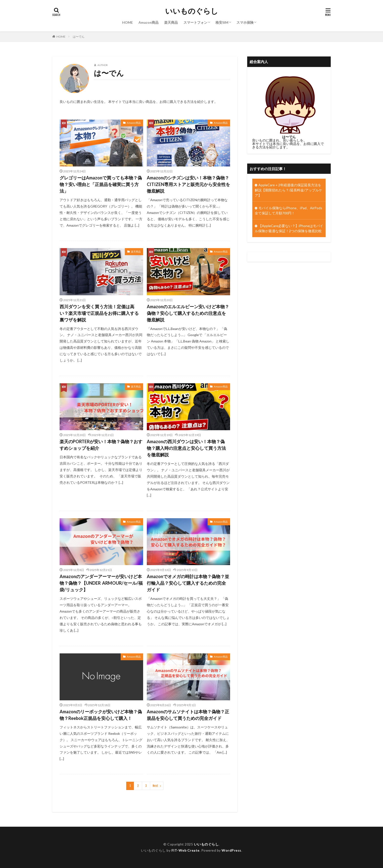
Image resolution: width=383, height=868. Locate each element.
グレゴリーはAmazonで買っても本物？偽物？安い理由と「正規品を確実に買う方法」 (101, 184)
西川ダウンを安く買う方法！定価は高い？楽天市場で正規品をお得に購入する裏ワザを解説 (99, 313)
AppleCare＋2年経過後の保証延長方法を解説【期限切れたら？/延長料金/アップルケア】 (288, 190)
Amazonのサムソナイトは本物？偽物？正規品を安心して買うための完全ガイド (188, 715)
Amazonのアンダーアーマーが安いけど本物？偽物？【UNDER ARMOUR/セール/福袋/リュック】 (101, 583)
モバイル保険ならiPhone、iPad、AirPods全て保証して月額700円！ (288, 210)
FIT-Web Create (186, 850)
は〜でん (79, 37)
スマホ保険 (245, 22)
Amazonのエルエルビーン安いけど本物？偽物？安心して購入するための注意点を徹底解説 (188, 313)
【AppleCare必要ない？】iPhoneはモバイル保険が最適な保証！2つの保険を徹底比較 (289, 228)
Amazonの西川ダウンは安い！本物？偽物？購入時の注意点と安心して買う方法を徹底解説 (186, 448)
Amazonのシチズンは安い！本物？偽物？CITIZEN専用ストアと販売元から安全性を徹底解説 (188, 184)
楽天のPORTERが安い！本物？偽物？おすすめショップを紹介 (101, 445)
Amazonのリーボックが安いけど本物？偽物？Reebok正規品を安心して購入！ (101, 715)
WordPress (231, 850)
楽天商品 (171, 22)
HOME (128, 22)
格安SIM (222, 22)
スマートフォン (195, 22)
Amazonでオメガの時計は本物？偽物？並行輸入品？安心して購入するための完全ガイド (188, 583)
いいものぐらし (192, 11)
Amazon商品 (149, 22)
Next (155, 786)
